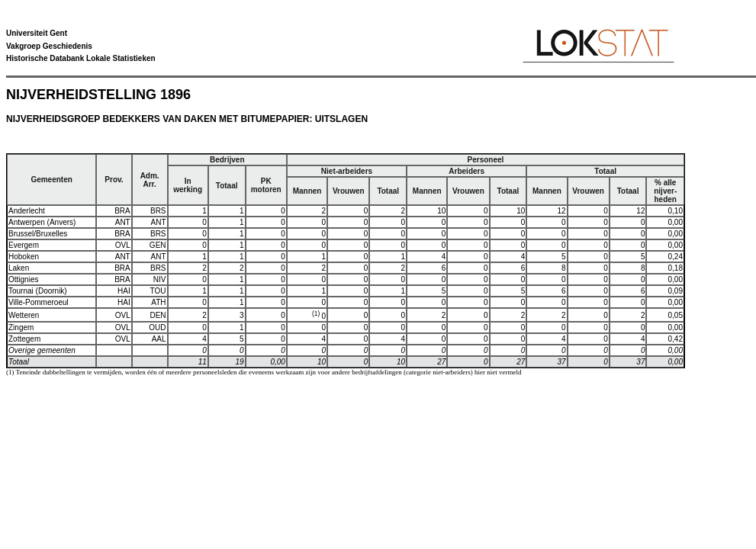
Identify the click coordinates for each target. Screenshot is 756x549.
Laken (19, 268)
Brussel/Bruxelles (38, 234)
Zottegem (24, 339)
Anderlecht (27, 211)
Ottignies (23, 279)
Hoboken (24, 257)
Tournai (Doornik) (38, 291)
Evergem (24, 245)
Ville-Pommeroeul (39, 302)
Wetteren (24, 315)
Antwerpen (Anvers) (42, 222)
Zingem (21, 327)
